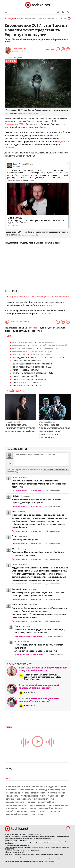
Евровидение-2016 (46, 342)
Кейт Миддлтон (57, 790)
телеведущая (55, 811)
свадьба (10, 811)
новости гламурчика (41, 355)
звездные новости (48, 349)
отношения (11, 808)
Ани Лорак (11, 790)
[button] (63, 12)
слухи (33, 811)
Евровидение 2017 (21, 352)
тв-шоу (42, 811)
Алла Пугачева (13, 787)
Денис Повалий (60, 345)
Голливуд (42, 790)
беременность (24, 799)
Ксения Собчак (13, 793)
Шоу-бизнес (11, 61)
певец (23, 808)
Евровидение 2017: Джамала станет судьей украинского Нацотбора (20, 428)
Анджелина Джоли (57, 787)
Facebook (33, 328)
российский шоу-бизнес (50, 808)
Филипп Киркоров (30, 796)
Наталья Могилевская (34, 793)
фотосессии (38, 814)
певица (32, 808)
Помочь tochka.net (26, 19)
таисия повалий (38, 345)
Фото (44, 796)
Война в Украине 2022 (49, 19)
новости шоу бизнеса (58, 805)
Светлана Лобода (57, 793)
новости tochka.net (22, 342)
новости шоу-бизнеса (23, 349)
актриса (10, 799)
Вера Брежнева (27, 790)
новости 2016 (19, 355)
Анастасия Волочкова (34, 787)
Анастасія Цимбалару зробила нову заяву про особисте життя (43, 669)
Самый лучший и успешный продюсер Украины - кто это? (39, 687)
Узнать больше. (49, 862)
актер (64, 796)
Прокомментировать (19, 491)
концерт (31, 802)
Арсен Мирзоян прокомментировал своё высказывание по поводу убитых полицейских (55, 431)
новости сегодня (43, 352)
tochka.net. (46, 314)
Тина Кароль (12, 796)
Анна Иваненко (20, 49)
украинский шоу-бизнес (18, 814)
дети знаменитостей (44, 799)
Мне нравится (36, 491)
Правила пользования (12, 858)
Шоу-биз (54, 796)
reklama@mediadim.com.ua (41, 847)
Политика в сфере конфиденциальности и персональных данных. (41, 858)
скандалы (22, 811)
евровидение (18, 345)
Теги (8, 779)
